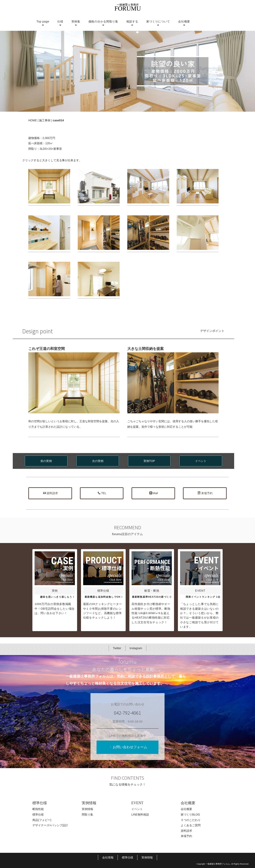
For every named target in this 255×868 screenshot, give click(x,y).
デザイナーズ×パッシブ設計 (50, 825)
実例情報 (87, 809)
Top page (43, 21)
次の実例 (98, 461)
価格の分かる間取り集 (103, 21)
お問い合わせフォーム (128, 747)
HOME (33, 120)
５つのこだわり (191, 820)
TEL (102, 493)
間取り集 (87, 815)
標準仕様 (38, 815)
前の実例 (46, 461)
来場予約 (205, 493)
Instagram (136, 648)
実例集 (76, 21)
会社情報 (108, 857)
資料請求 (50, 493)
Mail (154, 493)
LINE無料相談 (140, 815)
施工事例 (45, 120)
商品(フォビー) (42, 820)
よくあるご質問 (191, 825)
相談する (132, 21)
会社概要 (184, 21)
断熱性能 (38, 809)
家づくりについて (158, 21)
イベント (201, 461)
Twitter (117, 648)
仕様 (60, 21)
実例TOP (149, 461)
